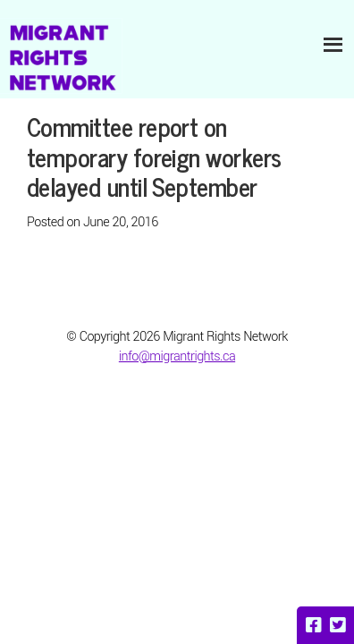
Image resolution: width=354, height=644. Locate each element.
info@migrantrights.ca (177, 356)
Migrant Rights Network (61, 56)
